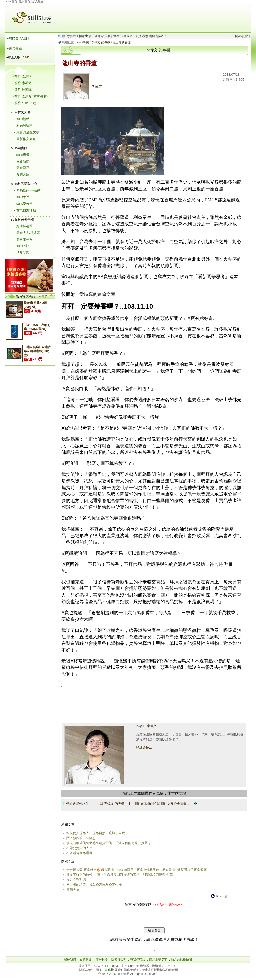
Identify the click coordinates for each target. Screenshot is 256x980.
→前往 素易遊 (21, 83)
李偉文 (82, 86)
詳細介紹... (144, 747)
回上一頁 (219, 897)
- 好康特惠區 (24, 226)
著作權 (110, 974)
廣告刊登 (102, 963)
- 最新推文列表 (25, 139)
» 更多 (43, 296)
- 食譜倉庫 (22, 175)
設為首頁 (25, 1)
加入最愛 (38, 1)
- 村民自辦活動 (25, 210)
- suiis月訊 (22, 246)
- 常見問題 (22, 253)
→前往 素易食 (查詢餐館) (30, 96)
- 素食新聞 (22, 161)
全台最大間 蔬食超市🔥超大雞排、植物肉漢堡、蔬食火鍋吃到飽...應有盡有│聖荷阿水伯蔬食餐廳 (136, 870)
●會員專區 (14, 48)
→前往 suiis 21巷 (24, 103)
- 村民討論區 (24, 125)
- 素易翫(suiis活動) (28, 190)
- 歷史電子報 (24, 240)
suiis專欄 (82, 42)
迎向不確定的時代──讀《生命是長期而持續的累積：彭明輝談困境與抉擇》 (120, 875)
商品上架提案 (158, 963)
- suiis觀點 (22, 119)
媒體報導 (86, 963)
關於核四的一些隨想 (80, 838)
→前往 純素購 (21, 90)
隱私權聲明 (119, 963)
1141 (27, 57)
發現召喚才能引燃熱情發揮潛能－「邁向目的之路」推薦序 (108, 843)
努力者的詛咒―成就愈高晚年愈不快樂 (93, 885)
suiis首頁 (12, 1)
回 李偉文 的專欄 (111, 803)
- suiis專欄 (22, 155)
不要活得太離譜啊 (79, 853)
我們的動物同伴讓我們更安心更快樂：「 (165, 803)
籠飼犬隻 (72, 890)
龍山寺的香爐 (121, 42)
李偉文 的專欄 (100, 42)
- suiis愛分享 (24, 204)
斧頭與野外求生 (75, 803)
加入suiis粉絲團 (181, 963)
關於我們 (70, 963)
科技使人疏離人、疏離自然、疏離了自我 (95, 833)
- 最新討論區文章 (27, 132)
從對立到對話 (75, 880)
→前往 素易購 (21, 77)
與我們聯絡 (138, 963)
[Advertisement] (155, 15)
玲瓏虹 (61, 36)
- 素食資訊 (22, 168)
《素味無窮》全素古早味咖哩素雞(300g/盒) (37, 351)
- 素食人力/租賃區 (27, 233)
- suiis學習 (22, 197)
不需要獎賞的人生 (79, 848)
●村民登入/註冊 (18, 38)
